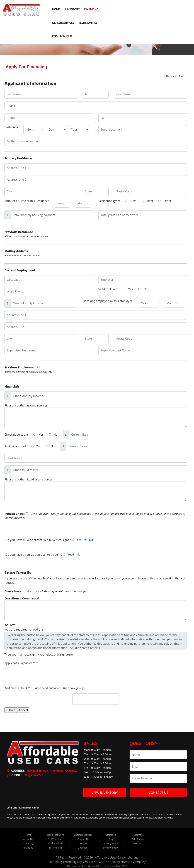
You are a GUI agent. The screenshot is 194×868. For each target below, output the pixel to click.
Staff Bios (111, 835)
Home (56, 9)
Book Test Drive (56, 835)
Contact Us (158, 793)
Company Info (62, 36)
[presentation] (96, 699)
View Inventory (105, 793)
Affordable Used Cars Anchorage (117, 857)
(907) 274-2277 (33, 775)
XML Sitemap (138, 839)
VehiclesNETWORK (95, 862)
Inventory (72, 9)
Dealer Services (63, 23)
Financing (91, 9)
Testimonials (88, 23)
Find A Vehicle (56, 843)
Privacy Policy (111, 843)
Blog (111, 839)
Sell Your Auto (56, 839)
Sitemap (138, 835)
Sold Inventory (111, 848)
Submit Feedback (83, 835)
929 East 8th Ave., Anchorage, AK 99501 (52, 771)
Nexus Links (138, 843)
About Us (28, 839)
